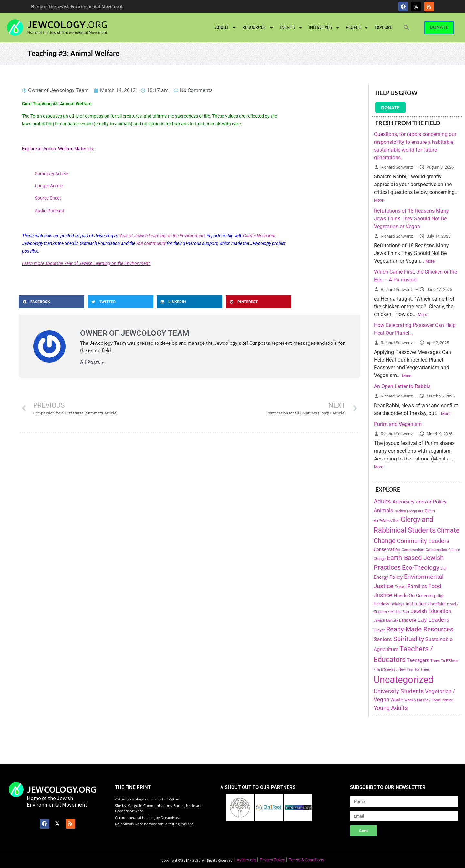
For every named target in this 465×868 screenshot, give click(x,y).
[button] (407, 27)
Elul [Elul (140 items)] (443, 569)
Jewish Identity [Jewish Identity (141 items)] (386, 621)
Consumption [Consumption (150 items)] (436, 550)
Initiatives (324, 28)
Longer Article (49, 186)
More (379, 200)
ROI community (151, 243)
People (357, 28)
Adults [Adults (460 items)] (382, 501)
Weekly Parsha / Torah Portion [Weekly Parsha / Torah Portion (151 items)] (429, 700)
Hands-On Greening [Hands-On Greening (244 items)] (414, 596)
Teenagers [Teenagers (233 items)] (418, 660)
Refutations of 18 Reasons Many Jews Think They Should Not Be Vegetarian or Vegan (411, 219)
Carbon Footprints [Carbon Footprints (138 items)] (409, 511)
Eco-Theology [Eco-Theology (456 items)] (421, 568)
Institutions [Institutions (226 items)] (417, 604)
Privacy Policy (272, 860)
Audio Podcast (50, 211)
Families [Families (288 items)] (417, 586)
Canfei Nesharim (259, 236)
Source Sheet (48, 198)
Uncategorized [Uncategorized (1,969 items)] (403, 680)
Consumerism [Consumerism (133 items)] (413, 550)
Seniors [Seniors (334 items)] (383, 639)
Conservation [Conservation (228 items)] (387, 550)
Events (291, 28)
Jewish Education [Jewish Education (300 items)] (431, 611)
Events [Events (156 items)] (400, 587)
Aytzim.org (246, 860)
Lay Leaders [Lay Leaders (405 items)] (433, 620)
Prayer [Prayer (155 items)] (379, 630)
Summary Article (51, 174)
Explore (383, 27)
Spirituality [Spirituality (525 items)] (409, 639)
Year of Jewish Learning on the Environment (162, 236)
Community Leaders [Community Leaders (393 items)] (423, 541)
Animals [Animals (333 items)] (383, 510)
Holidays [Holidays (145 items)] (397, 604)
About (226, 28)
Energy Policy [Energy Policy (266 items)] (388, 577)
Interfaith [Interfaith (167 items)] (438, 604)
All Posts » (92, 362)
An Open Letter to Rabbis (402, 386)
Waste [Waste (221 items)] (397, 700)
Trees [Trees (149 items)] (435, 661)
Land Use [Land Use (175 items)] (408, 620)
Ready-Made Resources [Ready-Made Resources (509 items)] (420, 629)
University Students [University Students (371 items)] (399, 691)
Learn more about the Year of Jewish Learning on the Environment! (86, 263)
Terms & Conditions (306, 860)
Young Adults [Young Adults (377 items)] (391, 708)
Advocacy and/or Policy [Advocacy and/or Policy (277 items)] (419, 502)
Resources (258, 28)
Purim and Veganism (398, 424)
